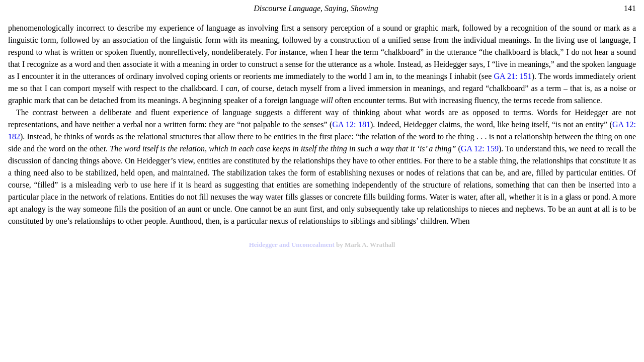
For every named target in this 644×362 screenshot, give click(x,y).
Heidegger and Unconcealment (292, 245)
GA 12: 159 (480, 149)
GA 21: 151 (512, 76)
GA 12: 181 (351, 124)
